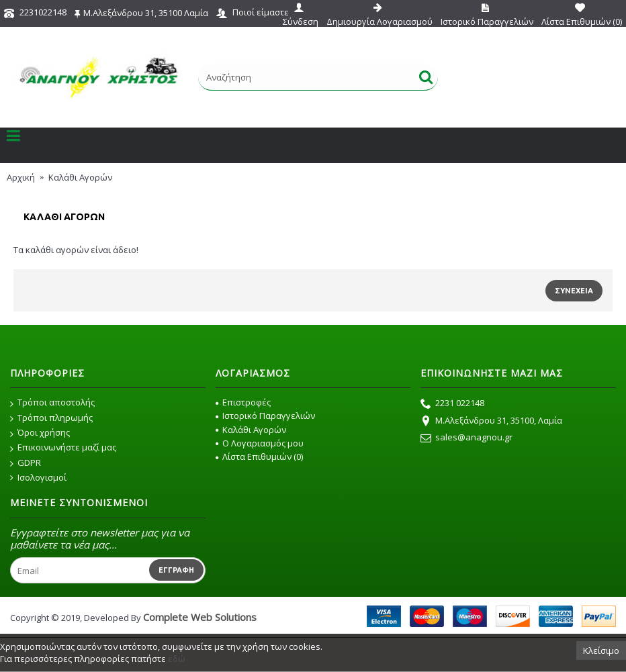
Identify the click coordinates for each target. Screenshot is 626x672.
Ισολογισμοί (38, 478)
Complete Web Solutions (200, 617)
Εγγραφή (176, 570)
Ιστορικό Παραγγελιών (265, 416)
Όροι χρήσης (40, 433)
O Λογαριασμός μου (260, 443)
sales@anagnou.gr (466, 438)
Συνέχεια (574, 291)
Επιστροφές (243, 402)
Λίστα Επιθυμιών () (259, 457)
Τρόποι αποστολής (52, 403)
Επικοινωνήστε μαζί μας (63, 448)
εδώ (177, 659)
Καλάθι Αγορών (251, 430)
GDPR (26, 463)
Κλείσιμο (601, 651)
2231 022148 (452, 404)
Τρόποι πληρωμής (51, 418)
